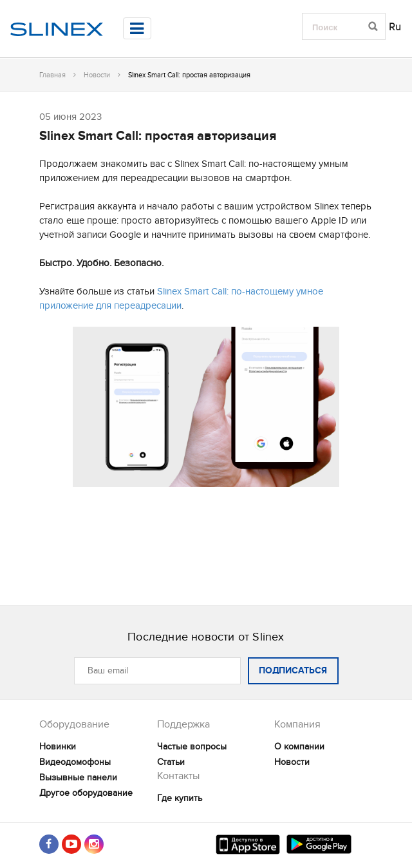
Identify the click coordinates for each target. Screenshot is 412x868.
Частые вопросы (192, 747)
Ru (395, 27)
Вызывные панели (78, 777)
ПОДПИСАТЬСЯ (293, 670)
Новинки (58, 747)
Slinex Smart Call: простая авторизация (158, 136)
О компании (299, 747)
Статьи (171, 762)
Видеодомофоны (75, 762)
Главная (52, 75)
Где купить (180, 798)
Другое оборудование (86, 793)
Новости (97, 75)
